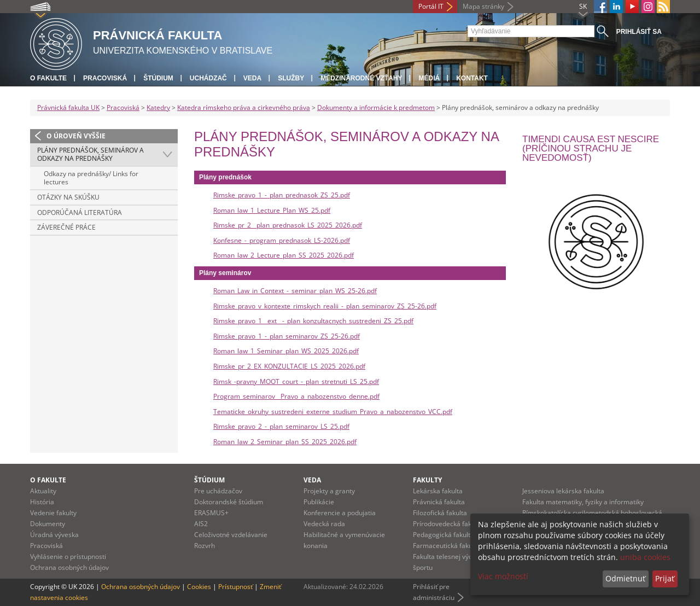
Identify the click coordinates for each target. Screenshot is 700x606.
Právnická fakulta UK (68, 107)
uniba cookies (645, 557)
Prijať (665, 578)
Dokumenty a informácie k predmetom (376, 107)
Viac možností (503, 576)
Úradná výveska (54, 535)
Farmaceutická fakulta (447, 546)
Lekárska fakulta (438, 491)
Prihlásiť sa (639, 32)
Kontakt (472, 78)
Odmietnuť (625, 578)
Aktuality (43, 491)
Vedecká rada (324, 524)
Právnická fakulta (439, 502)
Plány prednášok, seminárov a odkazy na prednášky (91, 155)
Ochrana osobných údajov (69, 567)
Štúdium (158, 78)
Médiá (429, 78)
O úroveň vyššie (76, 136)
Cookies (199, 587)
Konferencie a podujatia (340, 513)
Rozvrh (205, 546)
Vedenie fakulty (53, 513)
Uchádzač (208, 78)
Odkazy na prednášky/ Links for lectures (91, 178)
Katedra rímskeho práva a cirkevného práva (244, 107)
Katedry (158, 107)
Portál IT (431, 6)
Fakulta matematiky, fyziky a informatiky (583, 502)
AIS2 (201, 524)
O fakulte (48, 78)
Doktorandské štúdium (229, 502)
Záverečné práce (66, 227)
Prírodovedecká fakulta (448, 524)
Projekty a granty (329, 491)
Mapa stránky (483, 6)
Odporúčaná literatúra (80, 212)
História (42, 502)
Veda (252, 78)
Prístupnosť (235, 587)
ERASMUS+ (211, 513)
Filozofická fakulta (440, 513)
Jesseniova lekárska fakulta (563, 491)
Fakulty (427, 480)
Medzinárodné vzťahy (361, 78)
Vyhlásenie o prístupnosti (68, 557)
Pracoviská (105, 78)
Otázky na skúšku (68, 197)
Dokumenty (48, 524)
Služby (291, 78)
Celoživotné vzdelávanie (231, 535)
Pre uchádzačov (218, 491)
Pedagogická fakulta (444, 535)
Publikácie (319, 502)
